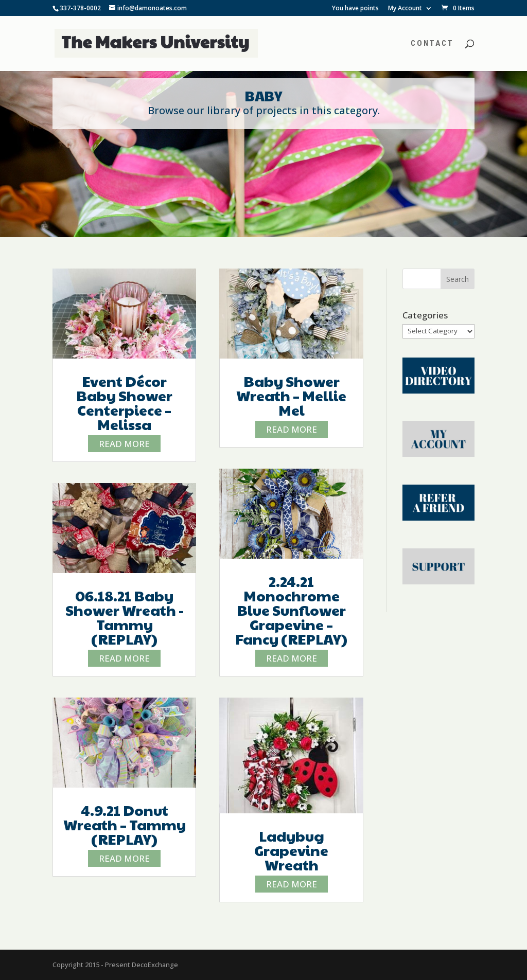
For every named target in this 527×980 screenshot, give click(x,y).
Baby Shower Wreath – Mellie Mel (291, 395)
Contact (432, 44)
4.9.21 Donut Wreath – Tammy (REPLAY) (125, 824)
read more (124, 444)
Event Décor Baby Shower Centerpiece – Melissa (124, 403)
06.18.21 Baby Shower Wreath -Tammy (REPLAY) (125, 617)
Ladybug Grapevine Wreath (291, 850)
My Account (405, 9)
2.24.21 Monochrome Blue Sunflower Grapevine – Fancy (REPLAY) (291, 610)
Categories (425, 315)
